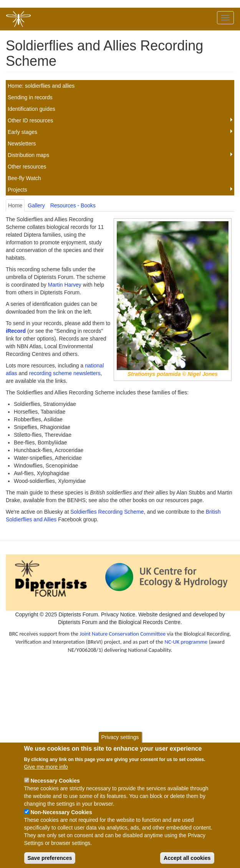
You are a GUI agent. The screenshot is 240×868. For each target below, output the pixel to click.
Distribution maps (28, 155)
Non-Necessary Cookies (61, 820)
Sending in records (30, 97)
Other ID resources (30, 120)
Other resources (27, 167)
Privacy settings (120, 745)
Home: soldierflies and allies (41, 86)
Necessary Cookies (55, 788)
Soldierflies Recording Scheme (107, 512)
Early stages (22, 132)
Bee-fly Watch (24, 178)
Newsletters (22, 144)
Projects (17, 190)
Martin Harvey (65, 285)
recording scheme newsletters (65, 373)
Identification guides (31, 109)
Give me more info (46, 774)
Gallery (36, 205)
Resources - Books (73, 205)
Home (15, 205)
